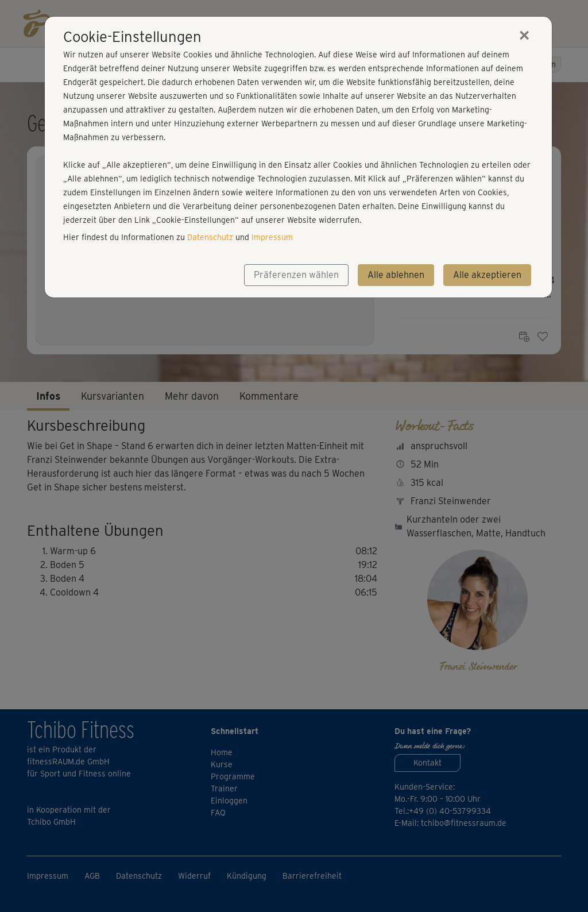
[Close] (524, 35)
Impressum (272, 237)
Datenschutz (210, 237)
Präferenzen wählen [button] (296, 275)
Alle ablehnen (396, 275)
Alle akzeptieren (487, 275)
